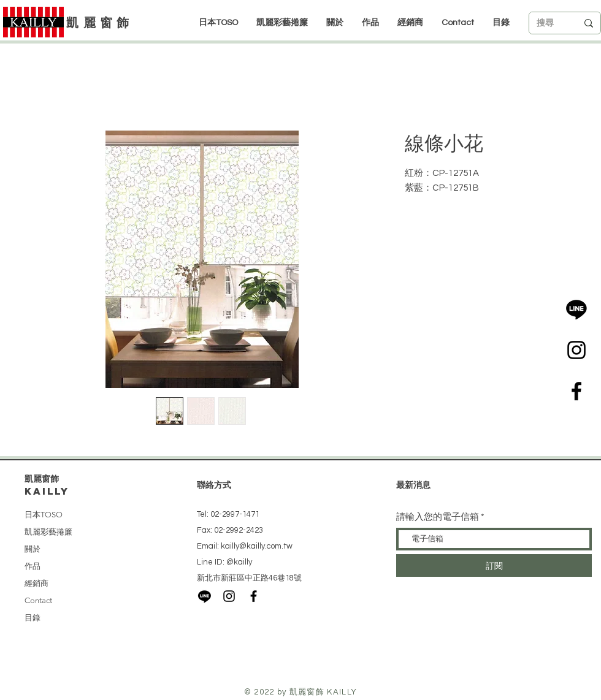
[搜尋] (548, 23)
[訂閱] (494, 565)
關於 (33, 549)
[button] (410, 23)
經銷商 (36, 583)
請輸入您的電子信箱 (438, 517)
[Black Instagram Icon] (576, 350)
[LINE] (576, 309)
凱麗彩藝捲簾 (48, 532)
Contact (38, 600)
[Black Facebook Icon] (576, 391)
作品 (33, 566)
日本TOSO (44, 515)
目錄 (33, 618)
